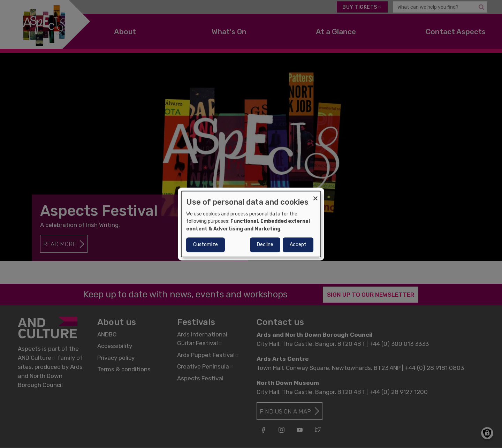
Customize (206, 245)
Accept (298, 245)
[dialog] (251, 224)
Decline (265, 245)
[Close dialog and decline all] (315, 195)
